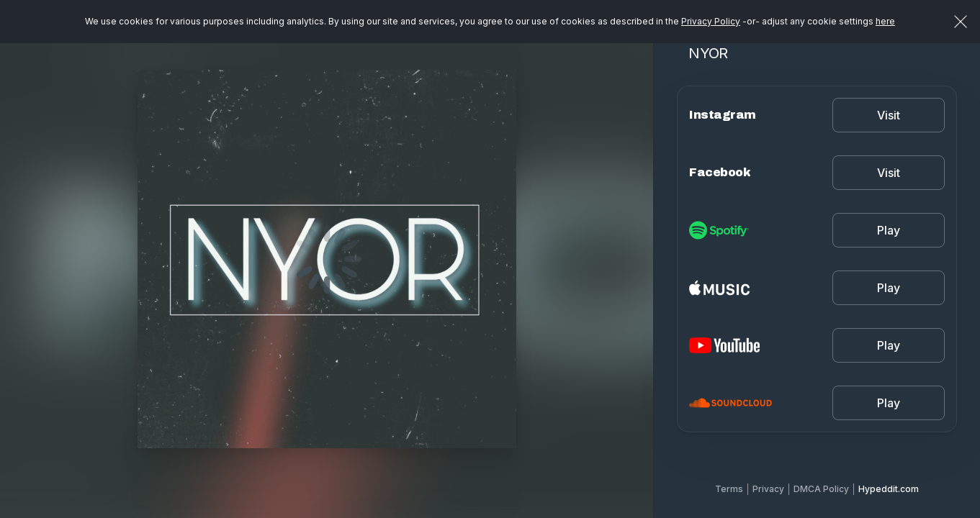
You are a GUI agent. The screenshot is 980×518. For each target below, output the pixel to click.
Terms (729, 489)
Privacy (768, 489)
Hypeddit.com (889, 489)
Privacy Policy (711, 21)
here (885, 21)
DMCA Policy (821, 489)
